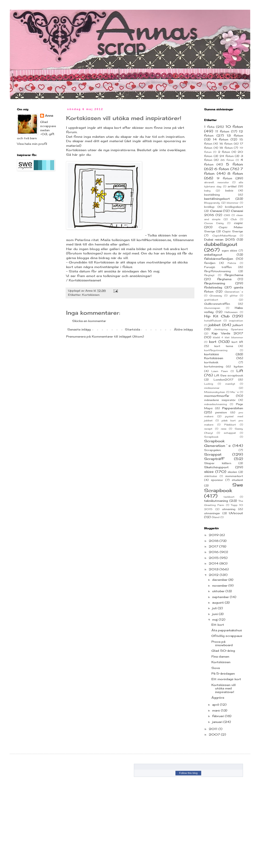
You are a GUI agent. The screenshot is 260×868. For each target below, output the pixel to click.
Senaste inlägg (79, 329)
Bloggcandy (212, 203)
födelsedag (213, 287)
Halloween (231, 312)
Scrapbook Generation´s (217, 443)
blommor (233, 203)
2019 (214, 535)
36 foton (227, 160)
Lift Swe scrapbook (229, 375)
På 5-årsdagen (223, 673)
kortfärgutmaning (216, 350)
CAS (227, 215)
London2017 (223, 380)
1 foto (209, 127)
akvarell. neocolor (217, 182)
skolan (232, 472)
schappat (230, 433)
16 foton (226, 144)
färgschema (234, 275)
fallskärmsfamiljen (219, 259)
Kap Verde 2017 (227, 333)
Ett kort (218, 625)
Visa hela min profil (32, 144)
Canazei (216, 211)
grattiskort (211, 300)
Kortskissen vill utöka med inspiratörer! (224, 688)
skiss (209, 472)
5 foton (234, 164)
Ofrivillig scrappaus (227, 636)
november (220, 586)
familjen (210, 263)
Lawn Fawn (220, 371)
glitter (234, 296)
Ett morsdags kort (226, 679)
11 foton (222, 131)
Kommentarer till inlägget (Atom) (118, 336)
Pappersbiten (233, 408)
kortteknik (211, 362)
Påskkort (230, 425)
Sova (216, 668)
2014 (214, 563)
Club (234, 219)
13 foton (235, 135)
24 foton (226, 156)
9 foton (224, 178)
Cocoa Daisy (214, 223)
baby (207, 191)
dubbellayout (221, 244)
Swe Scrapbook (224, 488)
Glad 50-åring (223, 651)
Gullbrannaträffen (217, 304)
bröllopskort (234, 207)
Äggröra (218, 698)
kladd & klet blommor (228, 337)
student (237, 480)
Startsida (132, 329)
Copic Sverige (233, 231)
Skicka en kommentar (89, 321)
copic (238, 223)
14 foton (221, 139)
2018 (214, 541)
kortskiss (212, 354)
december (220, 580)
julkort (238, 325)
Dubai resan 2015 (220, 239)
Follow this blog (188, 773)
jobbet (214, 325)
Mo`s (234, 392)
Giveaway (216, 296)
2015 (214, 558)
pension (221, 412)
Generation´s (234, 292)
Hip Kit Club (217, 316)
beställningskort (217, 199)
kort (213, 342)
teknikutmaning (216, 501)
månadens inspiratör (220, 400)
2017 (214, 546)
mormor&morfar (217, 396)
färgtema (224, 279)
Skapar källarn (218, 463)
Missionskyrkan (215, 392)
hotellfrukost (213, 321)
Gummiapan (212, 308)
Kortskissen (91, 295)
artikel (232, 186)
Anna (89, 291)
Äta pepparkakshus (227, 630)
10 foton (234, 126)
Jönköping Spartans (228, 329)
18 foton (226, 148)
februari (219, 716)
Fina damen (220, 656)
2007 (215, 734)
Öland (216, 517)
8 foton (235, 173)
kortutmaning (214, 366)
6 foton (222, 169)
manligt (230, 384)
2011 (214, 729)
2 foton (224, 152)
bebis (229, 191)
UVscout (236, 513)
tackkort (229, 497)
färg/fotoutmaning (217, 271)
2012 (214, 575)
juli (215, 608)
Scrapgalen (212, 450)
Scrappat (213, 454)
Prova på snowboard (222, 643)
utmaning (229, 509)
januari (218, 722)
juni (215, 614)
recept (208, 429)
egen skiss (230, 251)
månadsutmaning (216, 404)
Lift (240, 371)
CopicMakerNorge (224, 236)
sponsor (217, 480)
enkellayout (213, 255)
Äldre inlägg (183, 329)
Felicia (232, 263)
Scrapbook (211, 437)
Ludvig (209, 384)
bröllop (209, 207)
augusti (218, 603)
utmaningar (212, 513)
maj (215, 620)
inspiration (236, 321)
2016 (214, 552)
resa (224, 429)
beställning (212, 195)
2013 (214, 569)
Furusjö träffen (218, 267)
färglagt (209, 275)
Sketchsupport (216, 467)
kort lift (237, 342)
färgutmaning (215, 283)
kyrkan (238, 366)
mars (217, 710)
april (216, 705)
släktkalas (211, 476)
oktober (219, 591)
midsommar (212, 388)
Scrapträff (214, 459)
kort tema (224, 346)
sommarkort (234, 476)
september (221, 597)
